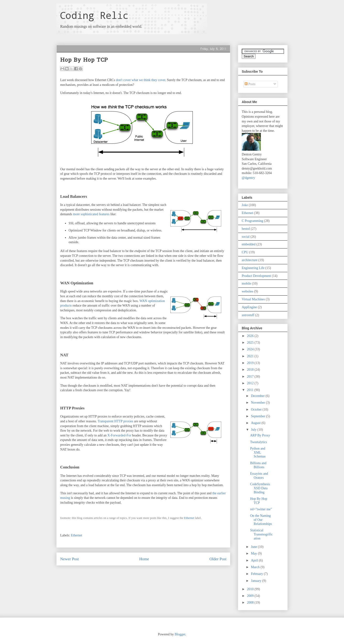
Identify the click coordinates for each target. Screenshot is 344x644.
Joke (245, 205)
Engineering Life (253, 268)
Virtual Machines (253, 299)
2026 (251, 336)
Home (144, 559)
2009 (251, 596)
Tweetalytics (259, 442)
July (254, 430)
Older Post (218, 559)
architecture (250, 260)
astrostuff (248, 315)
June (254, 547)
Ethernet (189, 518)
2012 (251, 383)
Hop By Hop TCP (259, 501)
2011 (251, 390)
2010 (251, 589)
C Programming (253, 221)
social (246, 237)
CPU (245, 252)
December (258, 396)
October (257, 410)
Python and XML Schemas (258, 453)
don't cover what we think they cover (140, 80)
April (255, 560)
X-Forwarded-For (119, 435)
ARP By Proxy (260, 435)
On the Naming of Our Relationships (261, 520)
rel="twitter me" (261, 509)
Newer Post (70, 559)
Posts (250, 84)
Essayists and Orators (259, 476)
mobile (246, 283)
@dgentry (248, 178)
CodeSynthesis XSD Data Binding (260, 488)
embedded (249, 244)
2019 (251, 363)
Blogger (180, 634)
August (256, 423)
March (256, 567)
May (254, 553)
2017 (251, 377)
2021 (251, 356)
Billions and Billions (258, 465)
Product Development (256, 276)
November (258, 403)
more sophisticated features (91, 214)
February (257, 574)
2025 (251, 343)
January (256, 581)
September (258, 416)
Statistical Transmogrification (261, 534)
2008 (251, 603)
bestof (246, 229)
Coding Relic (94, 15)
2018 (251, 370)
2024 (251, 349)
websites (247, 291)
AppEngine (249, 307)
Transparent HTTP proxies (115, 421)
